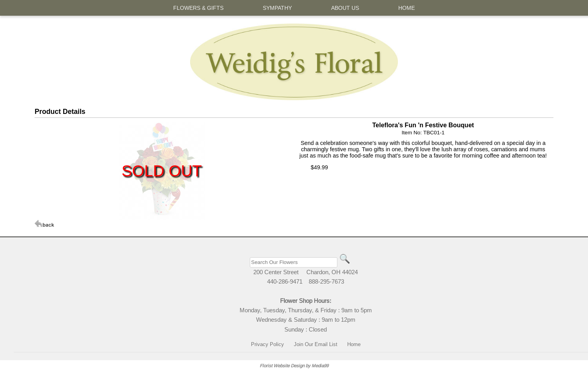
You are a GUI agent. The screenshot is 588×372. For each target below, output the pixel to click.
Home (354, 344)
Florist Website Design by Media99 (294, 366)
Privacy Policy (267, 344)
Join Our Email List (316, 344)
